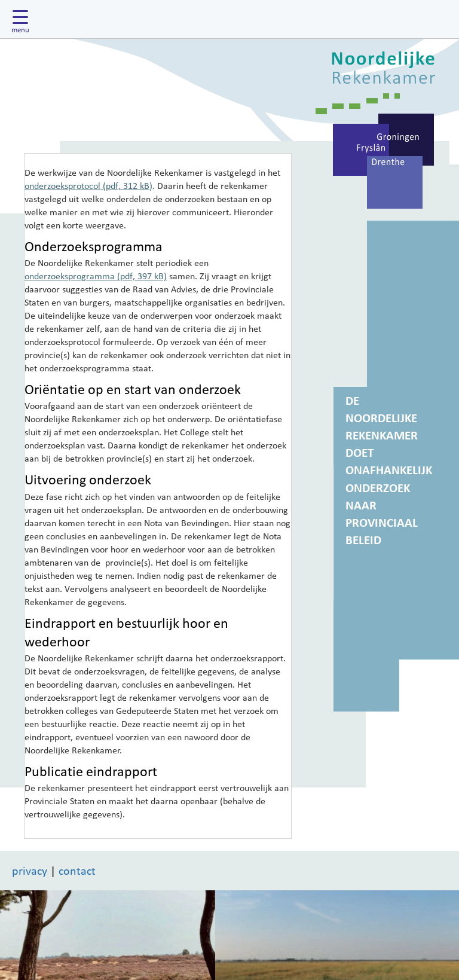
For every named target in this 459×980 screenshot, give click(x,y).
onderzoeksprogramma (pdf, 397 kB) (96, 276)
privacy (30, 871)
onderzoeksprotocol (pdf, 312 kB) (88, 185)
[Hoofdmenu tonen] (23, 19)
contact (77, 871)
